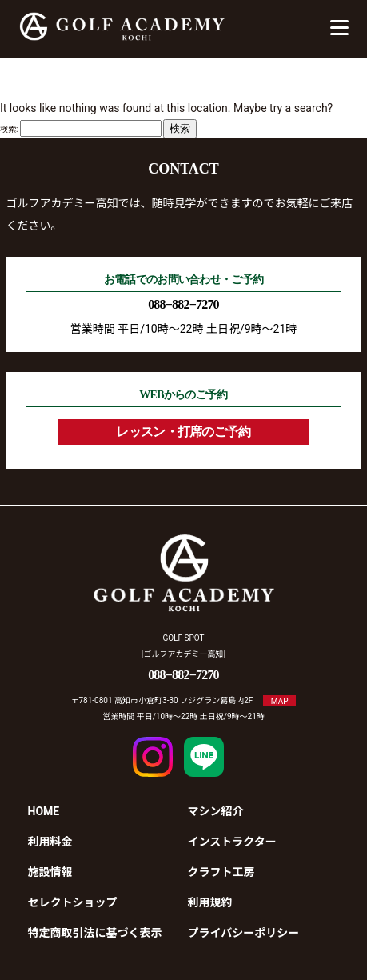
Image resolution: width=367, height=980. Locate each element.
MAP (280, 700)
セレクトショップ (73, 902)
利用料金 (50, 842)
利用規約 (210, 902)
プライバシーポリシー (244, 933)
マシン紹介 (216, 811)
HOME (44, 811)
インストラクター (232, 842)
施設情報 (50, 872)
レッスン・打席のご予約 (183, 432)
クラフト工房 (221, 872)
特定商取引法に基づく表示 (95, 933)
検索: (9, 129)
